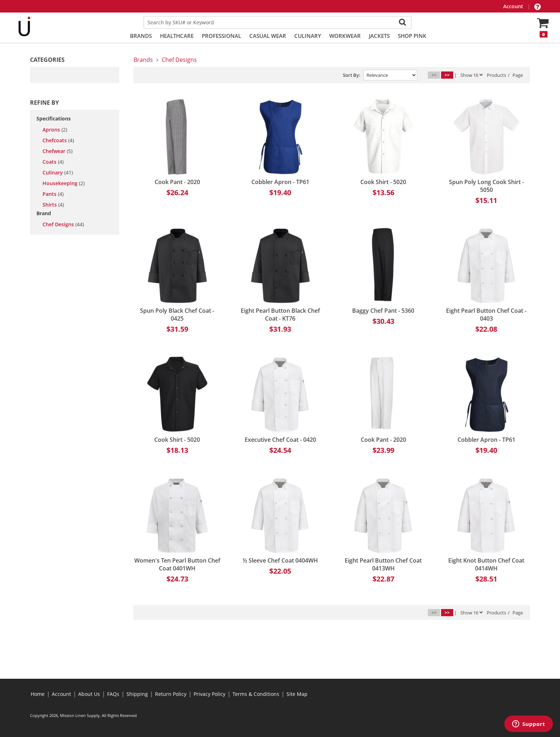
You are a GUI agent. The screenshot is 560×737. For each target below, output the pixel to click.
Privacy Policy (209, 694)
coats (53, 162)
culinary (58, 173)
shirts (53, 205)
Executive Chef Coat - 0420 (280, 440)
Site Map (297, 694)
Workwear (345, 36)
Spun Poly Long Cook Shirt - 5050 (486, 186)
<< (434, 75)
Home (38, 694)
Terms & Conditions (256, 694)
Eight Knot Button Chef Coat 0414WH (486, 564)
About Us (89, 694)
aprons (55, 130)
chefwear (57, 151)
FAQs (113, 694)
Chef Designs (63, 224)
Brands (141, 36)
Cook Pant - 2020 (177, 182)
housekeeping (64, 183)
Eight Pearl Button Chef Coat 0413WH (383, 564)
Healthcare (177, 36)
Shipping (137, 694)
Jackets (379, 36)
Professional (221, 36)
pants (53, 194)
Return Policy (171, 694)
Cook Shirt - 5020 (383, 182)
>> (447, 75)
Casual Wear (268, 36)
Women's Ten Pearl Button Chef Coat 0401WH (177, 564)
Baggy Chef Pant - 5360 (383, 311)
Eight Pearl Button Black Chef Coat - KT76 (280, 315)
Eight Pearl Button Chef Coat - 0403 (486, 315)
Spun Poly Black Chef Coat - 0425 (177, 315)
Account (514, 6)
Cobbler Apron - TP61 (280, 182)
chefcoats (58, 140)
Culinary (308, 36)
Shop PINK (412, 36)
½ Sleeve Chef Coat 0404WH (280, 560)
